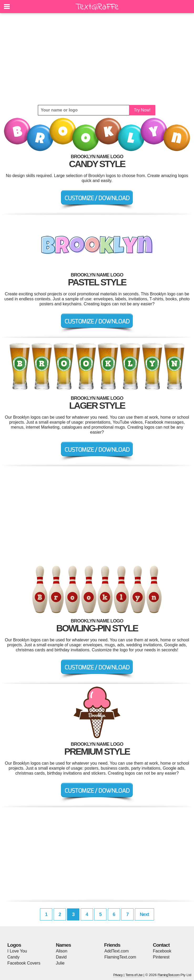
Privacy (118, 975)
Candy (13, 957)
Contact (161, 945)
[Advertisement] (97, 59)
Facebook (162, 951)
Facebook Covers (24, 963)
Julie (60, 963)
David (61, 957)
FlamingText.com (120, 957)
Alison (62, 951)
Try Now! (142, 110)
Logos (14, 945)
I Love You (17, 951)
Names (63, 945)
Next (144, 914)
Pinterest (161, 957)
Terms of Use (134, 975)
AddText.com (116, 951)
